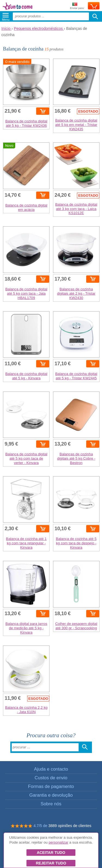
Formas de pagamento (51, 786)
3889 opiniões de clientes (70, 826)
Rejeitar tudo (51, 863)
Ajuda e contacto (51, 769)
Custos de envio (51, 778)
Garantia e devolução (51, 795)
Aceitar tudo (51, 853)
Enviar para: (77, 6)
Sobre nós (51, 804)
